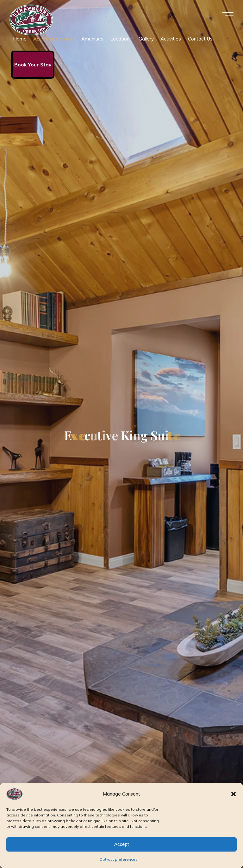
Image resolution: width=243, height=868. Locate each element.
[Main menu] (228, 15)
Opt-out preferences (118, 859)
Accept (121, 844)
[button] (234, 794)
